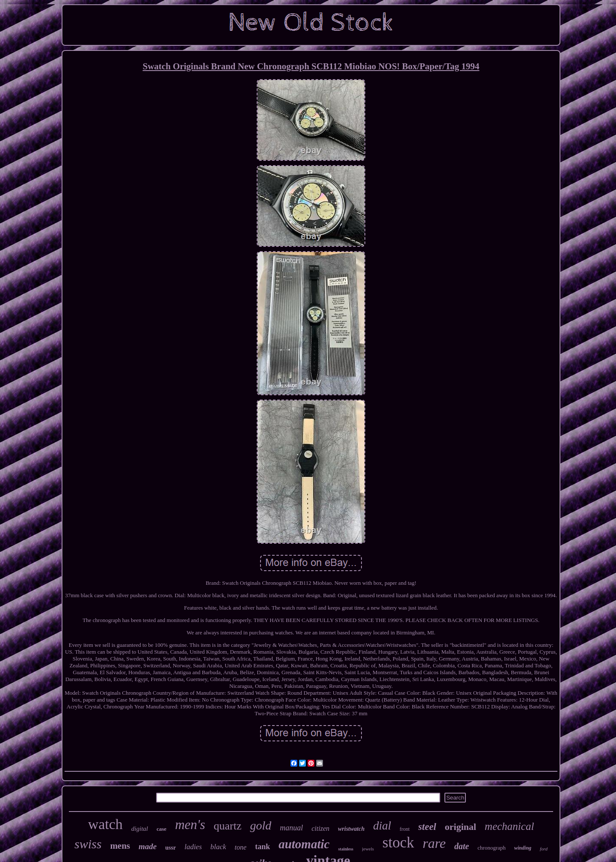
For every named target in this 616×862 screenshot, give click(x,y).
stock (398, 843)
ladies (193, 847)
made (148, 846)
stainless (346, 849)
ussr (170, 848)
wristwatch (351, 829)
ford (544, 849)
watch (105, 824)
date (462, 846)
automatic (304, 844)
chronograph (492, 848)
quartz (227, 826)
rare (434, 843)
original (461, 827)
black (218, 847)
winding (523, 848)
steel (427, 827)
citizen (320, 828)
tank (262, 847)
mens (120, 846)
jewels (368, 849)
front (404, 829)
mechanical (509, 826)
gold (261, 825)
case (161, 829)
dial (382, 826)
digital (140, 829)
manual (291, 828)
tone (241, 847)
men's (190, 825)
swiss (88, 844)
